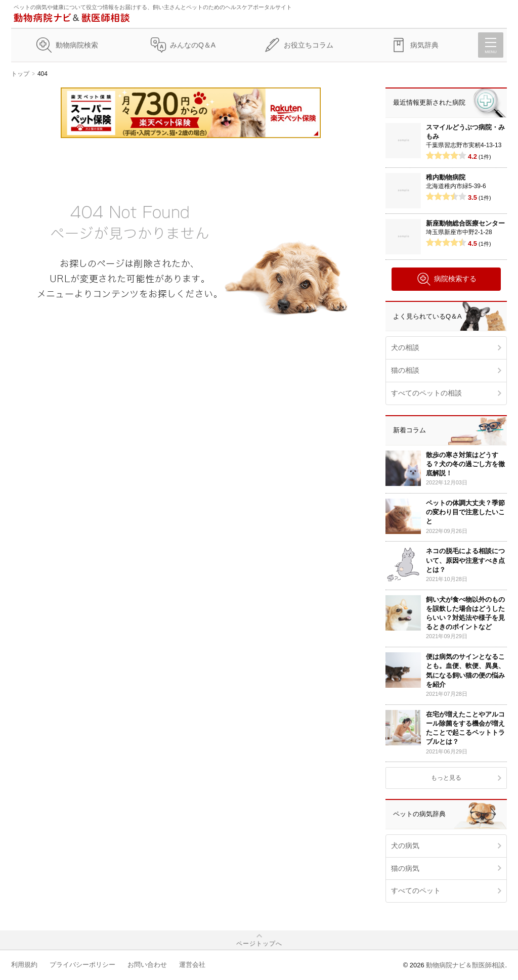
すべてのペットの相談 (426, 393)
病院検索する (446, 279)
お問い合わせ (147, 965)
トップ (20, 74)
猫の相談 (405, 370)
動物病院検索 (77, 45)
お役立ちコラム (309, 45)
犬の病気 (405, 845)
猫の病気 (405, 868)
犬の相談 (405, 347)
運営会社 (192, 965)
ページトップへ (259, 944)
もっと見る (446, 778)
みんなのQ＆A (193, 45)
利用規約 (24, 965)
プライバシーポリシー (82, 965)
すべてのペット (416, 890)
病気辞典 (424, 45)
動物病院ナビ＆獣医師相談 (465, 965)
